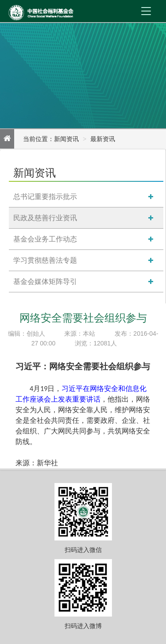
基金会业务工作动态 (45, 239)
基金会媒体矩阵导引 (45, 282)
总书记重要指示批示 (45, 197)
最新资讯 (103, 139)
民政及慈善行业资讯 (45, 218)
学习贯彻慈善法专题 (45, 260)
